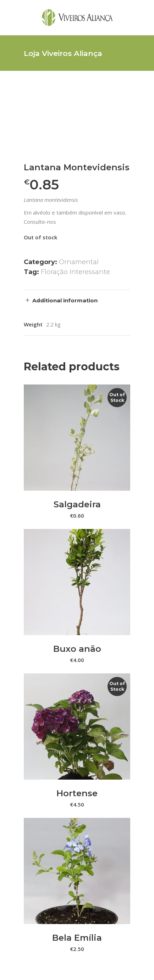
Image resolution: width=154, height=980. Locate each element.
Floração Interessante (75, 272)
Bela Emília (77, 938)
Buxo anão (77, 649)
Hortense (77, 793)
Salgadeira (77, 504)
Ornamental (79, 262)
